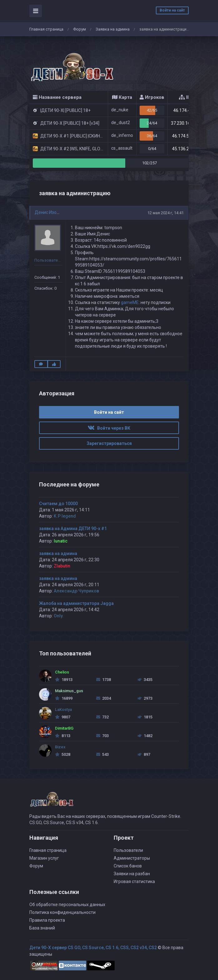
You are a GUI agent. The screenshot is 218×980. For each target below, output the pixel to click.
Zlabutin (62, 566)
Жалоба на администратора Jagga (76, 603)
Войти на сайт (172, 10)
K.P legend (65, 516)
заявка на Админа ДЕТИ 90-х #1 (73, 529)
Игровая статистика (134, 881)
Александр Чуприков (76, 591)
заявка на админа (58, 553)
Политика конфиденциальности (62, 912)
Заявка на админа (113, 29)
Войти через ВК (109, 428)
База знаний (42, 928)
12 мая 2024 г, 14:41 (166, 213)
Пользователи (128, 850)
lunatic (61, 541)
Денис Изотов (49, 212)
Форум (79, 29)
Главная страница (46, 29)
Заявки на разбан (132, 874)
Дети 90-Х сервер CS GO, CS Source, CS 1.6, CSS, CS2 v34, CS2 (93, 948)
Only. (59, 616)
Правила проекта (47, 920)
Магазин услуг (44, 858)
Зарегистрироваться (109, 443)
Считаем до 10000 (58, 504)
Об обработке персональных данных (67, 905)
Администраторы (132, 858)
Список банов (128, 866)
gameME (130, 302)
